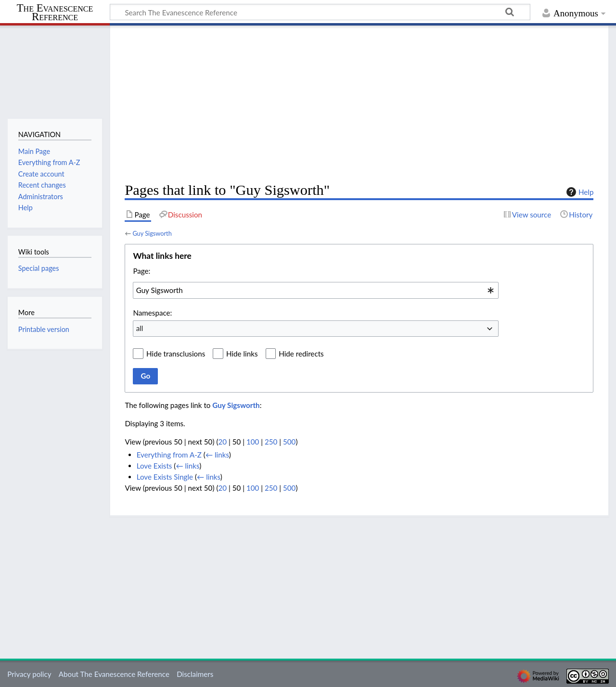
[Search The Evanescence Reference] (320, 12)
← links (217, 455)
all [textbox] (140, 328)
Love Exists (154, 466)
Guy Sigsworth (152, 233)
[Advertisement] (359, 104)
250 (271, 442)
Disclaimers (195, 674)
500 (289, 442)
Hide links (242, 354)
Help (579, 192)
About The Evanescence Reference (114, 674)
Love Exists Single (165, 477)
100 (253, 442)
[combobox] (316, 290)
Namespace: (152, 313)
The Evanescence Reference (55, 13)
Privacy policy (29, 674)
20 (222, 442)
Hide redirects (301, 354)
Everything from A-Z (169, 455)
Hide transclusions (176, 354)
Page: (141, 271)
